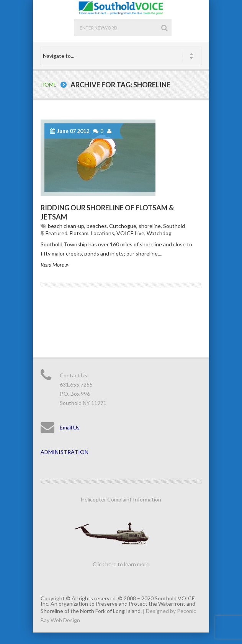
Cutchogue (123, 226)
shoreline (150, 226)
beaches (97, 226)
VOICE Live (130, 233)
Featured (56, 233)
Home (49, 84)
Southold (174, 226)
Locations (102, 233)
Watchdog (159, 233)
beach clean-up (66, 226)
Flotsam (79, 233)
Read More (54, 265)
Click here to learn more (121, 564)
